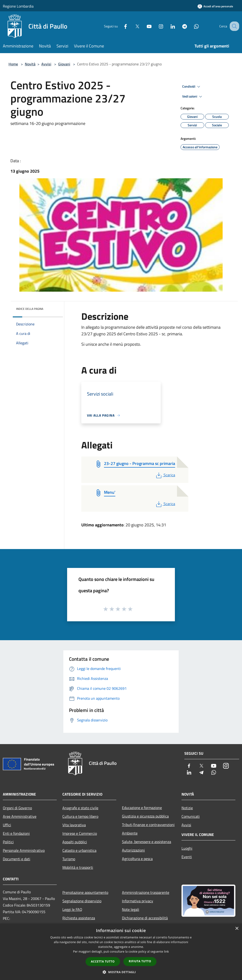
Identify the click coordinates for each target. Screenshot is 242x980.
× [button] (237, 929)
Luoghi (187, 848)
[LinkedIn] (168, 26)
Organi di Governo (17, 808)
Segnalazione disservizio (82, 901)
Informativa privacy (138, 901)
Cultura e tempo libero (80, 816)
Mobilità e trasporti (78, 867)
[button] (121, 972)
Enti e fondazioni (16, 833)
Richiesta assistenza (79, 918)
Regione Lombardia (18, 6)
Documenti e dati (17, 859)
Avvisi (46, 64)
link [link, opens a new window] (166, 952)
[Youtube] (144, 26)
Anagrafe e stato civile (80, 808)
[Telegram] (180, 26)
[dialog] (121, 952)
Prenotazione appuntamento (85, 892)
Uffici (7, 825)
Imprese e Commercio (80, 833)
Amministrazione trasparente (146, 892)
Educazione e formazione (142, 808)
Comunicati (191, 816)
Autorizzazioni (133, 850)
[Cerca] (233, 26)
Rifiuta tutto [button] (140, 961)
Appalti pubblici (75, 842)
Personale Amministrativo (24, 850)
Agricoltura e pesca (137, 859)
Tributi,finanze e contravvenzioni (148, 825)
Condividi (192, 87)
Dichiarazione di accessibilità (145, 918)
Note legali (131, 909)
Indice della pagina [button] (30, 309)
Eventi (187, 857)
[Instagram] (156, 26)
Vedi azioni (193, 97)
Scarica (165, 475)
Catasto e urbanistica (79, 850)
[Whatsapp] (191, 26)
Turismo (69, 859)
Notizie (187, 808)
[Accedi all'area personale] (215, 6)
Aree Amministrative (20, 816)
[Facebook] (121, 26)
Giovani (64, 64)
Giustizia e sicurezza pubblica (145, 816)
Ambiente (130, 833)
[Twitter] (132, 26)
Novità (30, 64)
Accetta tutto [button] (103, 961)
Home (13, 64)
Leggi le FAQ (72, 909)
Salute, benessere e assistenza (147, 842)
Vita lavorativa (74, 825)
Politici (8, 842)
